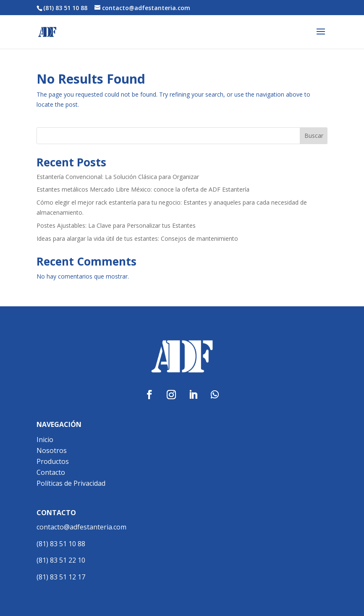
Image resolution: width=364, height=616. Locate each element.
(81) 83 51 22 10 (61, 560)
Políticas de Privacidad (71, 483)
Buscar (314, 136)
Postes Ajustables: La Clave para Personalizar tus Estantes (116, 225)
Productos (53, 461)
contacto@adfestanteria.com (81, 527)
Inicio (45, 440)
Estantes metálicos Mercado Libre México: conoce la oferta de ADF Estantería (143, 189)
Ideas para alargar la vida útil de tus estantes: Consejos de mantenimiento (137, 238)
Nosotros (52, 450)
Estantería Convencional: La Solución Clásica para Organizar (118, 177)
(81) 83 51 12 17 (61, 577)
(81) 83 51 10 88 (61, 544)
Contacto (51, 472)
